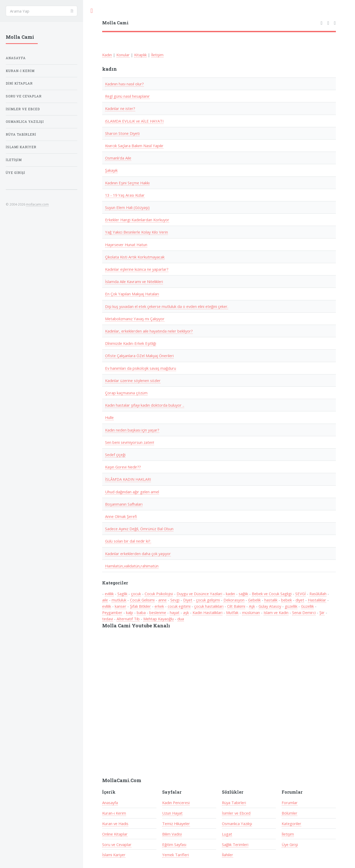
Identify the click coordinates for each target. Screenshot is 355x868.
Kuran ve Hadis (115, 823)
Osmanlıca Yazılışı (237, 823)
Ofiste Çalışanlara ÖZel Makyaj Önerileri (139, 356)
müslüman (251, 612)
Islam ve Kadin (276, 612)
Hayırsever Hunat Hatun (126, 245)
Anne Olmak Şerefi (121, 516)
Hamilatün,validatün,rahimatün (132, 566)
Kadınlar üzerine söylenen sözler (133, 380)
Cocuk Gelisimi (142, 600)
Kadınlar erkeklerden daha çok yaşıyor (138, 554)
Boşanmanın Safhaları (124, 504)
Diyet (188, 600)
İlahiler (228, 855)
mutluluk (119, 600)
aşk (186, 612)
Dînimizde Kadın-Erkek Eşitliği (131, 343)
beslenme (158, 612)
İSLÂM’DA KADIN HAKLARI (128, 479)
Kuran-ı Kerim (114, 813)
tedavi (108, 619)
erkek (159, 606)
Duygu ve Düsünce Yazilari (199, 594)
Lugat (227, 834)
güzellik (291, 606)
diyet (300, 600)
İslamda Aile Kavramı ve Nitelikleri (134, 281)
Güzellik (307, 606)
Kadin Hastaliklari (207, 612)
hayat (175, 612)
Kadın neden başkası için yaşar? (132, 430)
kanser (121, 606)
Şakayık (111, 170)
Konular (123, 55)
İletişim (157, 55)
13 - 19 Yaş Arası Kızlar (125, 195)
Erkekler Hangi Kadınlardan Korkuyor (137, 220)
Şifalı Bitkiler (140, 606)
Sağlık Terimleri (235, 844)
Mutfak (232, 612)
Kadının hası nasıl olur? (124, 84)
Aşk (252, 606)
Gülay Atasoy (270, 606)
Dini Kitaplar (19, 83)
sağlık (243, 594)
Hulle (109, 417)
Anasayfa (110, 803)
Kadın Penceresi (176, 803)
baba (141, 612)
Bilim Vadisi (172, 834)
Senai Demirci (304, 612)
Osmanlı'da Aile (118, 158)
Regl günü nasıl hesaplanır (127, 96)
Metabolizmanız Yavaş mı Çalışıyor (135, 319)
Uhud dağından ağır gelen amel (132, 492)
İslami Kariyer (114, 855)
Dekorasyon (234, 600)
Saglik (122, 594)
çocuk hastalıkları (209, 606)
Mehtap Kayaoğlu (159, 619)
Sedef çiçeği (115, 455)
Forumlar (290, 803)
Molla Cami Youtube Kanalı (136, 626)
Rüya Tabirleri (234, 803)
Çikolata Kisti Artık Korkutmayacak (135, 257)
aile (105, 600)
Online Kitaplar (115, 834)
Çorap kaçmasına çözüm (126, 393)
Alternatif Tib (128, 619)
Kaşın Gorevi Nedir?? (123, 467)
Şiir (322, 612)
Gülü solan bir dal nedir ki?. (128, 541)
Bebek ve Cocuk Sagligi (272, 594)
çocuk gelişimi (208, 600)
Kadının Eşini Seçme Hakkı (127, 183)
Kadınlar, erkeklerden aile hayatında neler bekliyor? (149, 331)
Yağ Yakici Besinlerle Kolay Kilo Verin (136, 232)
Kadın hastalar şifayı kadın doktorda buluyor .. (145, 405)
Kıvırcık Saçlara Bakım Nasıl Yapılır (134, 146)
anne (162, 600)
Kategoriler (291, 823)
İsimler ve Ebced (236, 813)
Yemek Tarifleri (176, 855)
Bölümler (290, 813)
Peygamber (112, 612)
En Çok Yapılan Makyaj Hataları (132, 294)
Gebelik (254, 600)
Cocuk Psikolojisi (159, 594)
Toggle (92, 11)
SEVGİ (301, 594)
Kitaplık (140, 55)
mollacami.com (37, 204)
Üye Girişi (290, 844)
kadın (230, 594)
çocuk (136, 594)
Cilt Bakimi (236, 606)
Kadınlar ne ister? (120, 108)
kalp (130, 612)
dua (181, 619)
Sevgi (175, 600)
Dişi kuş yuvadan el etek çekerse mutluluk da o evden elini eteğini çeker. (167, 306)
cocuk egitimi (179, 606)
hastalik (271, 600)
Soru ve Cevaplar (117, 844)
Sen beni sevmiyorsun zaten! (130, 442)
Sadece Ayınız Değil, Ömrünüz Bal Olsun (139, 529)
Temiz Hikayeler (176, 823)
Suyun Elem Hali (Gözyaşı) (127, 207)
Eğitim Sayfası (174, 844)
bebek (286, 600)
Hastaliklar (317, 600)
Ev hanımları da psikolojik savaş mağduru (141, 368)
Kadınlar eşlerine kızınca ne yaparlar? (137, 269)
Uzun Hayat (172, 813)
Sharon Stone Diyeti (122, 133)
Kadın (107, 55)
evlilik (109, 594)
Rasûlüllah (318, 594)
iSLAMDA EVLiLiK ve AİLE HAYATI (134, 121)
